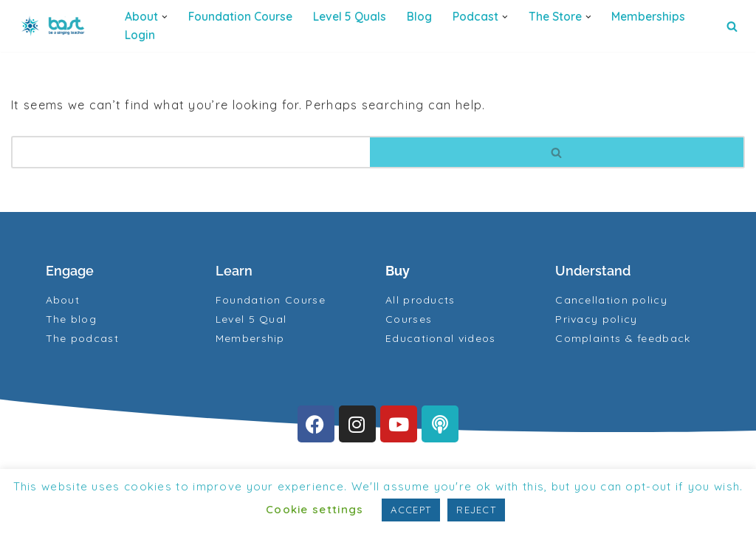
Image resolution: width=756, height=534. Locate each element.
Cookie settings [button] (315, 509)
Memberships (648, 16)
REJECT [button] (476, 510)
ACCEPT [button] (411, 510)
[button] (165, 17)
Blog (419, 16)
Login (140, 35)
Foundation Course (240, 16)
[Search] (732, 26)
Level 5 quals (350, 16)
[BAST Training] (55, 26)
